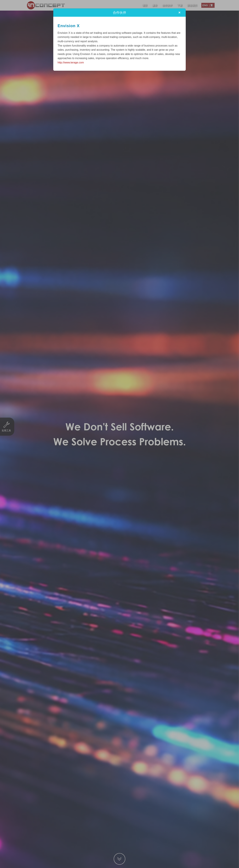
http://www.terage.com (71, 63)
